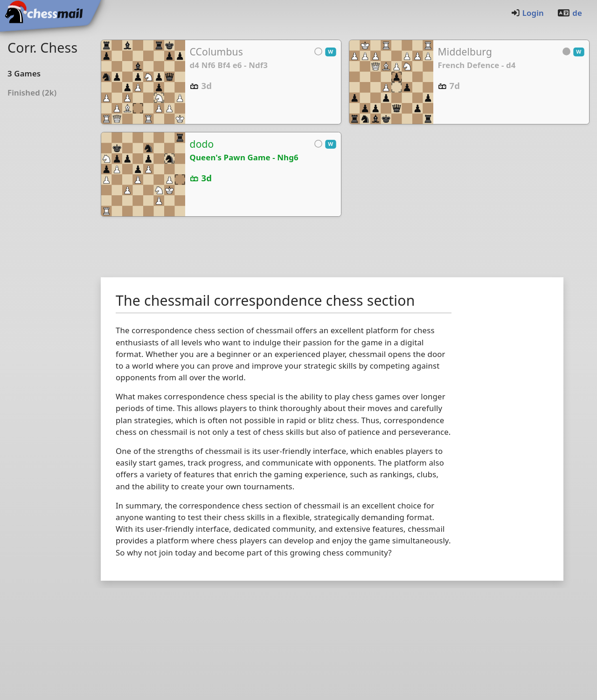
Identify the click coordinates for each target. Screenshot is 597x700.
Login (527, 13)
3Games (24, 73)
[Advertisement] (345, 249)
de (569, 13)
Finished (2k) (32, 93)
